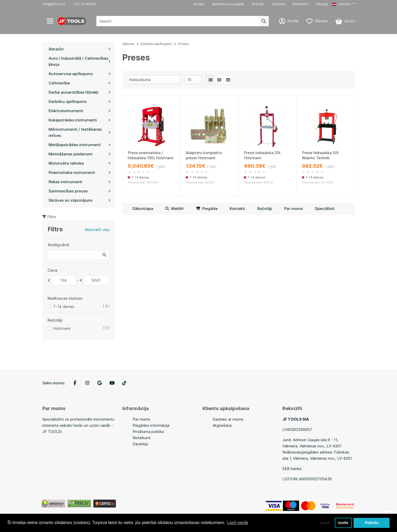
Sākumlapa (143, 209)
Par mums (294, 209)
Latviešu (341, 4)
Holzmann (62, 328)
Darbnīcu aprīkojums (156, 44)
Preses (184, 44)
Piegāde (207, 209)
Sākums (128, 44)
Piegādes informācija (151, 425)
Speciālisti (325, 209)
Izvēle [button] (343, 523)
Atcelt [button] (325, 523)
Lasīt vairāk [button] (238, 523)
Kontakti (237, 209)
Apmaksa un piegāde (228, 4)
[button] (343, 4)
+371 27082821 (85, 4)
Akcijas (199, 4)
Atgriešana (222, 425)
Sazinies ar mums (228, 419)
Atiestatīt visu (97, 230)
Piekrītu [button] (372, 523)
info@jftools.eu (54, 4)
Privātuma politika (148, 432)
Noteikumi (300, 4)
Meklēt (174, 209)
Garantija (278, 4)
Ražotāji (258, 4)
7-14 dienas (64, 307)
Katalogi (322, 4)
